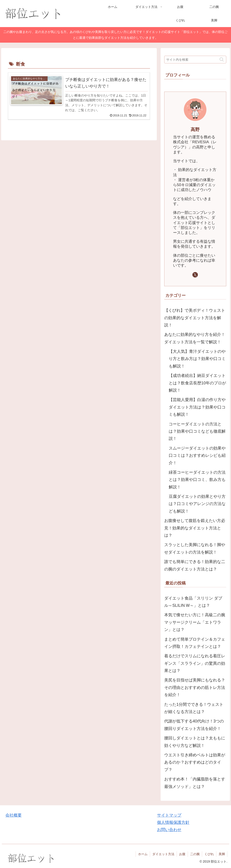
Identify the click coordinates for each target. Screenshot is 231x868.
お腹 (182, 854)
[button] (222, 59)
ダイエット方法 (163, 854)
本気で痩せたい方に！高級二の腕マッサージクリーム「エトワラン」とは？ (195, 622)
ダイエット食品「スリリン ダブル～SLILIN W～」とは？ (193, 602)
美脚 (222, 854)
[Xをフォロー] (195, 275)
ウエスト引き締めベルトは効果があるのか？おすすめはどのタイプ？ (195, 762)
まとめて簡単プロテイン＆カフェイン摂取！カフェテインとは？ (195, 643)
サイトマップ (169, 815)
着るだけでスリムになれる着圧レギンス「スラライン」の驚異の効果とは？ (195, 663)
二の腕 (195, 854)
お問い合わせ (169, 830)
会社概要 (14, 815)
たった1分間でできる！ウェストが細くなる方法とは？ (194, 708)
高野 (195, 129)
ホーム (143, 854)
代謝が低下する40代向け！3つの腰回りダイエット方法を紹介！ (194, 725)
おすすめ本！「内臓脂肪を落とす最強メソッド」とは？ (195, 783)
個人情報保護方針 (173, 822)
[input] (195, 60)
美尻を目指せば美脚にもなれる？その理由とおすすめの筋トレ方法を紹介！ (195, 687)
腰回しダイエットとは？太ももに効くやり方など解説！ (195, 742)
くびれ (209, 854)
